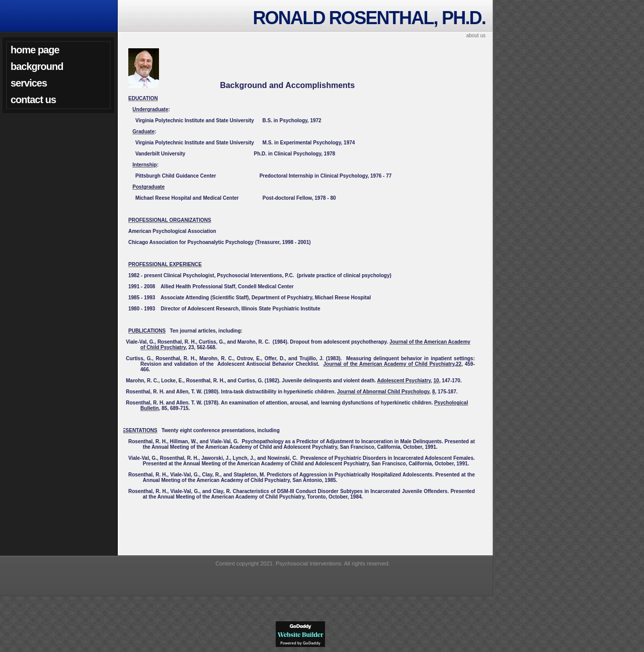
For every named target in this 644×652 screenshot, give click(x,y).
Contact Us (33, 100)
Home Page (35, 50)
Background (37, 66)
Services (29, 83)
